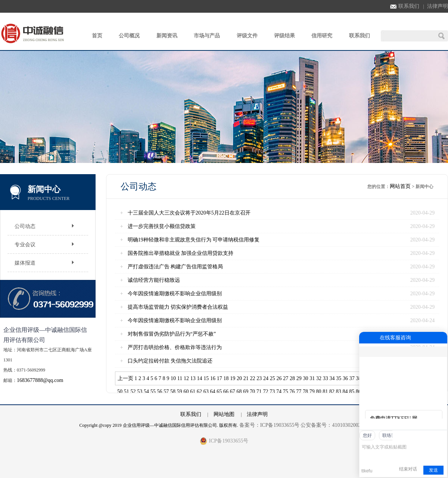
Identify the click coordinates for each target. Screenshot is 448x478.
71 (259, 391)
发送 (433, 470)
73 (272, 391)
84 (345, 391)
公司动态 (25, 226)
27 (286, 378)
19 (233, 378)
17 (220, 378)
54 (146, 391)
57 (166, 391)
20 (239, 378)
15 (206, 378)
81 (325, 391)
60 (186, 391)
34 (332, 378)
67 (233, 391)
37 (352, 378)
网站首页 (400, 186)
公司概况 (129, 36)
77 (299, 391)
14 (200, 378)
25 (273, 378)
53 (140, 391)
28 (292, 378)
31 (312, 378)
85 (352, 391)
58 (173, 391)
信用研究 (322, 36)
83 (339, 391)
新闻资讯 (167, 36)
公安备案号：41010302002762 (335, 425)
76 (292, 391)
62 (199, 391)
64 (213, 391)
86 (358, 391)
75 (286, 391)
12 (186, 378)
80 (319, 391)
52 (133, 391)
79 (312, 391)
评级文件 (247, 36)
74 (279, 391)
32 (319, 378)
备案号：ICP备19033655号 (270, 425)
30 (306, 378)
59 (180, 391)
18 (226, 378)
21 (246, 378)
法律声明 (438, 6)
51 (127, 391)
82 (332, 391)
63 (206, 391)
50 (120, 391)
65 (219, 391)
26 (279, 378)
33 (326, 378)
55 (153, 391)
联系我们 (405, 6)
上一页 (125, 378)
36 (345, 378)
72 (266, 391)
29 (299, 378)
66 (226, 391)
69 (246, 391)
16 (213, 378)
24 (266, 378)
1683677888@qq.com (40, 380)
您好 (367, 435)
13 (193, 378)
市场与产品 (207, 36)
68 (239, 391)
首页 (97, 36)
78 (305, 391)
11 (180, 378)
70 (252, 391)
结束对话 (408, 469)
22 (253, 378)
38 (359, 378)
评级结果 (284, 36)
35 (339, 378)
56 (160, 391)
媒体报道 (25, 263)
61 (193, 391)
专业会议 (25, 245)
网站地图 (224, 414)
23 (259, 378)
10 (173, 378)
